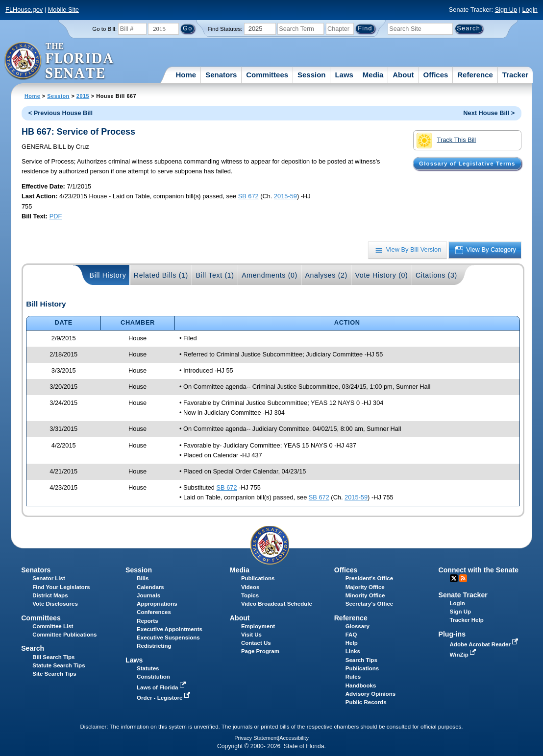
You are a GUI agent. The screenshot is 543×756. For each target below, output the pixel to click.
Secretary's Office (369, 604)
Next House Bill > (489, 113)
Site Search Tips (54, 674)
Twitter (454, 578)
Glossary (358, 626)
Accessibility (294, 738)
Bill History (108, 275)
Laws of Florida (162, 687)
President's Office (369, 578)
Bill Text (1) (215, 275)
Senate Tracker (463, 595)
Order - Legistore (164, 698)
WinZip (464, 655)
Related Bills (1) (161, 275)
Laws (344, 75)
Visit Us (251, 635)
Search (33, 648)
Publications (258, 578)
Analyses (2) (326, 275)
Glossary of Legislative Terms (467, 164)
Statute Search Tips (59, 665)
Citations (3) (436, 275)
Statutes (148, 668)
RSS (463, 578)
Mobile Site (63, 10)
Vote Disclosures (55, 604)
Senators (221, 75)
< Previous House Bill (61, 113)
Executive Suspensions (168, 638)
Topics (250, 595)
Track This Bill (446, 141)
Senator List (49, 578)
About (403, 75)
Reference (475, 75)
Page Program (260, 651)
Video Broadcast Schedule (277, 604)
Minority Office (365, 595)
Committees (267, 75)
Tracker (515, 75)
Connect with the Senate (479, 570)
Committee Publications (64, 635)
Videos (250, 587)
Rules (353, 677)
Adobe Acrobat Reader (485, 644)
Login (530, 10)
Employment (258, 626)
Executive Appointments (170, 629)
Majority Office (365, 587)
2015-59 (285, 196)
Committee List (53, 626)
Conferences (154, 612)
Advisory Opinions (370, 694)
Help (352, 643)
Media (373, 75)
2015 (83, 96)
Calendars (150, 587)
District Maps (50, 595)
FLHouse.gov (24, 10)
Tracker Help (467, 620)
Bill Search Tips (53, 657)
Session (312, 75)
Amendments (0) (270, 275)
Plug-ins (452, 634)
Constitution (153, 677)
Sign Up (506, 10)
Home (186, 75)
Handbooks (361, 685)
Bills (143, 578)
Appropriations (157, 604)
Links (353, 651)
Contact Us (256, 643)
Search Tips (361, 660)
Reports (148, 621)
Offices (436, 75)
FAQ (351, 635)
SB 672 (248, 196)
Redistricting (154, 646)
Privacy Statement (256, 738)
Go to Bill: (104, 29)
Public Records (366, 702)
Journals (148, 595)
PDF (56, 216)
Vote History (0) (381, 275)
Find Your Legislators (61, 587)
